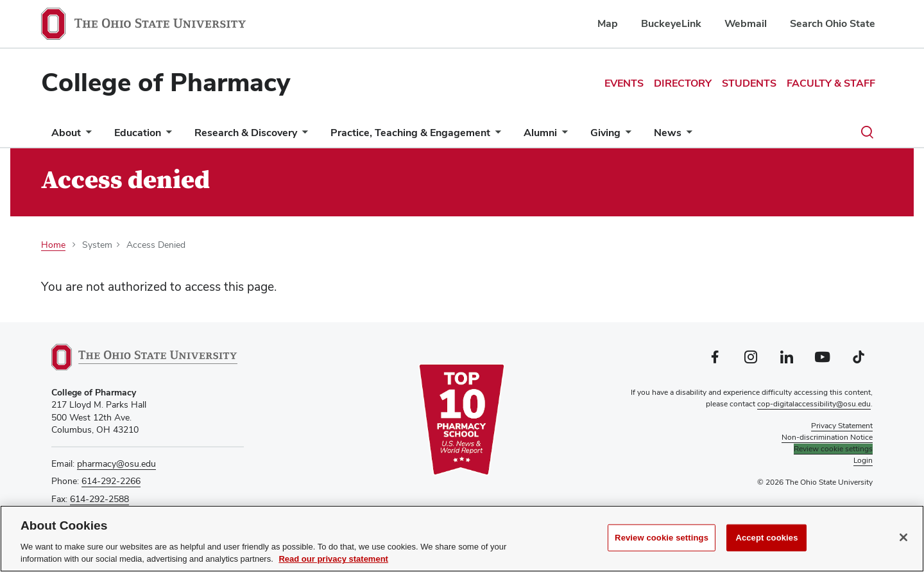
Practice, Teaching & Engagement (410, 133)
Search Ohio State (833, 23)
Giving (605, 133)
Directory (683, 83)
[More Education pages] (166, 136)
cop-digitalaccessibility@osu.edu (814, 404)
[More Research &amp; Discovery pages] (302, 136)
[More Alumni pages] (562, 136)
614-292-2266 (111, 481)
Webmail (746, 23)
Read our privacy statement (333, 559)
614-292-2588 (99, 499)
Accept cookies (766, 538)
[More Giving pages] (626, 136)
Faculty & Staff (831, 83)
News (668, 133)
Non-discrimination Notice (827, 437)
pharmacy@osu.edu (116, 464)
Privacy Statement (842, 426)
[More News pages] (687, 136)
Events (624, 83)
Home (53, 245)
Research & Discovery (246, 133)
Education (138, 133)
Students (749, 83)
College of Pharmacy (166, 82)
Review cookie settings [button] (833, 449)
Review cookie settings (662, 538)
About (66, 133)
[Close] (903, 537)
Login (863, 460)
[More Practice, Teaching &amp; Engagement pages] (495, 136)
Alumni (540, 133)
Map (608, 23)
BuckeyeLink (671, 23)
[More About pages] (86, 136)
